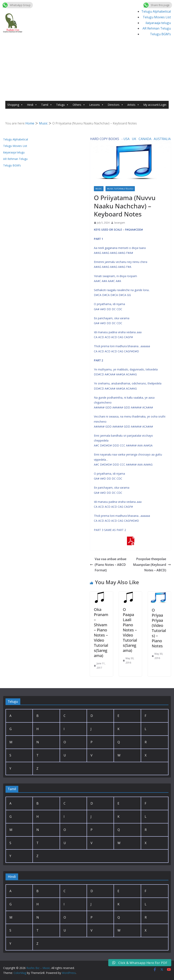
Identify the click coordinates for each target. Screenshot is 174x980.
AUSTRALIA (162, 139)
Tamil (47, 105)
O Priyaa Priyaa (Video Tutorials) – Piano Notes (159, 628)
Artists (133, 105)
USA (126, 139)
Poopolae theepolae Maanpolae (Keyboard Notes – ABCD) (152, 565)
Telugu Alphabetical (156, 11)
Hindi (32, 105)
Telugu (62, 105)
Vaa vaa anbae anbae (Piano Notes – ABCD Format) (108, 565)
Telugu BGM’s (160, 34)
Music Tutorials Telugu (120, 189)
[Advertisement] (87, 71)
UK (134, 139)
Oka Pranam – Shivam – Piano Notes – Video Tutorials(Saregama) (101, 632)
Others (79, 105)
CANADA (145, 139)
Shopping (15, 105)
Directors (116, 105)
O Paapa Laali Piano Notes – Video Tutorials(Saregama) (130, 630)
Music (99, 189)
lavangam (120, 223)
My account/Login (155, 105)
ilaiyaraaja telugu (158, 23)
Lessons (96, 105)
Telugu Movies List (157, 17)
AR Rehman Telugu (157, 28)
